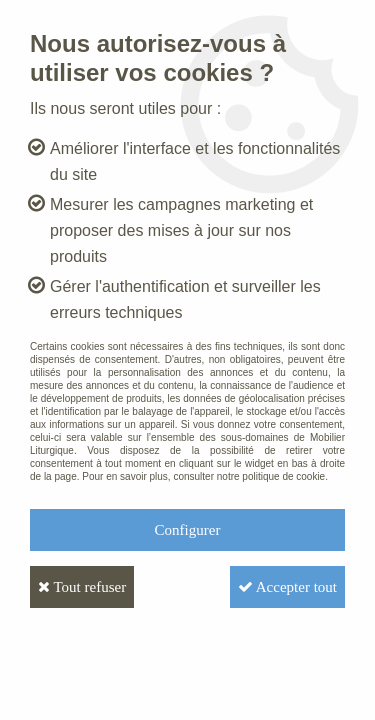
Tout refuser (82, 587)
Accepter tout (287, 587)
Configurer (188, 530)
